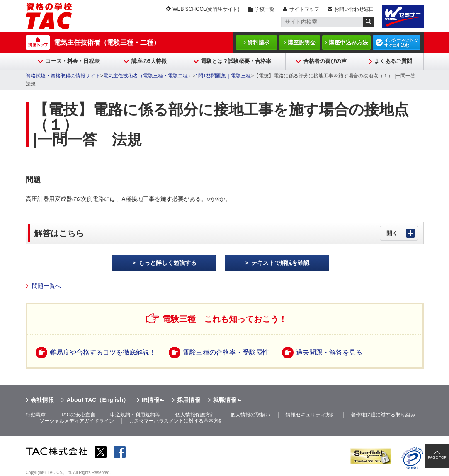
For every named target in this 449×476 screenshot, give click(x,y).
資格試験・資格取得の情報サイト (63, 76)
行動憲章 (36, 415)
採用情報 (189, 400)
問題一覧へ (46, 286)
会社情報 (42, 400)
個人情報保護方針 (195, 415)
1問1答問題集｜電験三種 (223, 76)
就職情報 (225, 400)
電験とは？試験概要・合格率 (236, 61)
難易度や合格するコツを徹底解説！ (103, 352)
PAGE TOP (437, 457)
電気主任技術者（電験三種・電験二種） (148, 76)
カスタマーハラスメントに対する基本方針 (176, 421)
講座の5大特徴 (149, 61)
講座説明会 (302, 42)
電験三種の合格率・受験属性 (226, 352)
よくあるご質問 (393, 61)
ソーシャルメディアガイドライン (77, 421)
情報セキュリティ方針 (311, 415)
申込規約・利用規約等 (135, 415)
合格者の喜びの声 (325, 61)
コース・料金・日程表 (73, 61)
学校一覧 (265, 9)
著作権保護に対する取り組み (383, 415)
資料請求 (259, 42)
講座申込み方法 (348, 42)
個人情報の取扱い (250, 415)
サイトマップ (304, 9)
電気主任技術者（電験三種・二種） (107, 42)
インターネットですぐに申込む (401, 43)
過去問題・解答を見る (329, 352)
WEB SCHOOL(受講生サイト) (206, 9)
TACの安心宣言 (78, 415)
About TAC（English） (98, 400)
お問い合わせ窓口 (354, 9)
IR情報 (150, 400)
